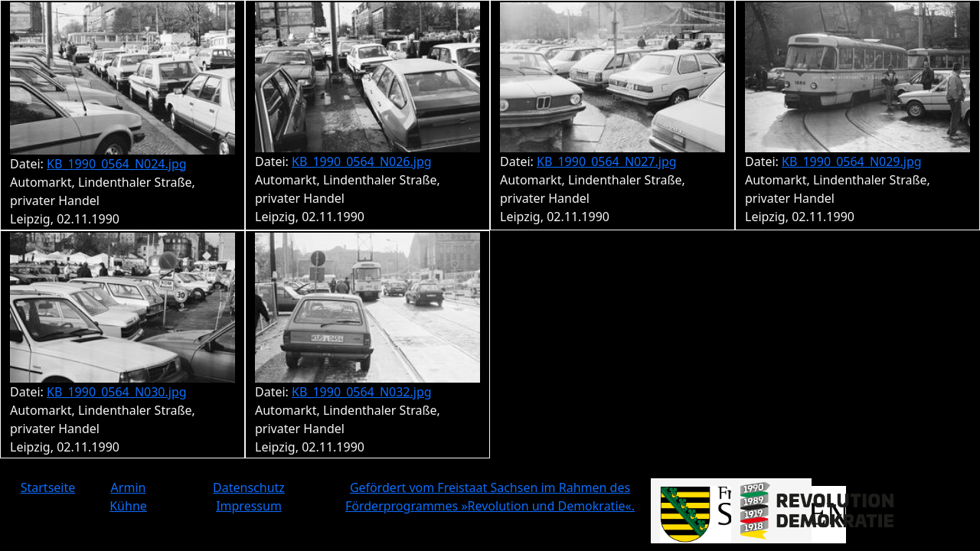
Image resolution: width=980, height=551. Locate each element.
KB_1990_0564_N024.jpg (117, 164)
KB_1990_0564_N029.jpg (852, 161)
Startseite (48, 487)
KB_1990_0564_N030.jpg (117, 392)
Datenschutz (249, 487)
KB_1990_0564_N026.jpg (362, 161)
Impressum (249, 506)
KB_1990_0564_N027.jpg (607, 161)
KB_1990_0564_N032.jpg (362, 392)
